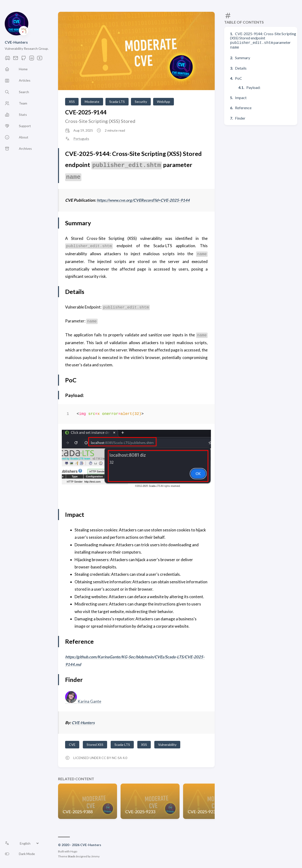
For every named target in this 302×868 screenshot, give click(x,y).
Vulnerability (167, 744)
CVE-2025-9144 (86, 112)
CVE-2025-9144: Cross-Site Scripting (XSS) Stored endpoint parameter (263, 40)
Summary (243, 57)
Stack (71, 856)
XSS (72, 102)
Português (81, 139)
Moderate (92, 102)
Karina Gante (89, 701)
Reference (243, 107)
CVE (72, 744)
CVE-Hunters (16, 42)
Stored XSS (95, 744)
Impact (241, 97)
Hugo (74, 851)
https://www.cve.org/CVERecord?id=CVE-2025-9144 (145, 200)
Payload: (253, 86)
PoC (239, 77)
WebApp (164, 102)
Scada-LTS (117, 102)
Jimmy (95, 856)
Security (141, 102)
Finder (240, 117)
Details (241, 67)
